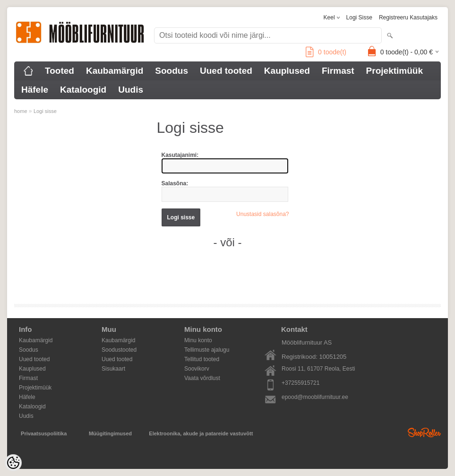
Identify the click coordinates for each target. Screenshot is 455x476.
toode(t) (326, 52)
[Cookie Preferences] (13, 463)
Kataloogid (83, 90)
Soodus (172, 71)
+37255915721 (300, 383)
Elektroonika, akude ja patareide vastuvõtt (201, 433)
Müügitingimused (110, 433)
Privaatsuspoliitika (44, 433)
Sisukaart (113, 369)
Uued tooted (226, 71)
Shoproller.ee (424, 433)
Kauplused (287, 71)
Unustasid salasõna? (262, 214)
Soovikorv (197, 369)
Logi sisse (359, 17)
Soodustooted (119, 350)
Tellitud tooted (202, 359)
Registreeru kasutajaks (408, 17)
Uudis (131, 90)
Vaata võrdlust (202, 378)
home (21, 111)
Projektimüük (395, 71)
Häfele (35, 90)
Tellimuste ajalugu (207, 350)
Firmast (338, 71)
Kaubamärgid (115, 71)
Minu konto (198, 340)
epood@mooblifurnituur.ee (315, 397)
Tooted (60, 71)
